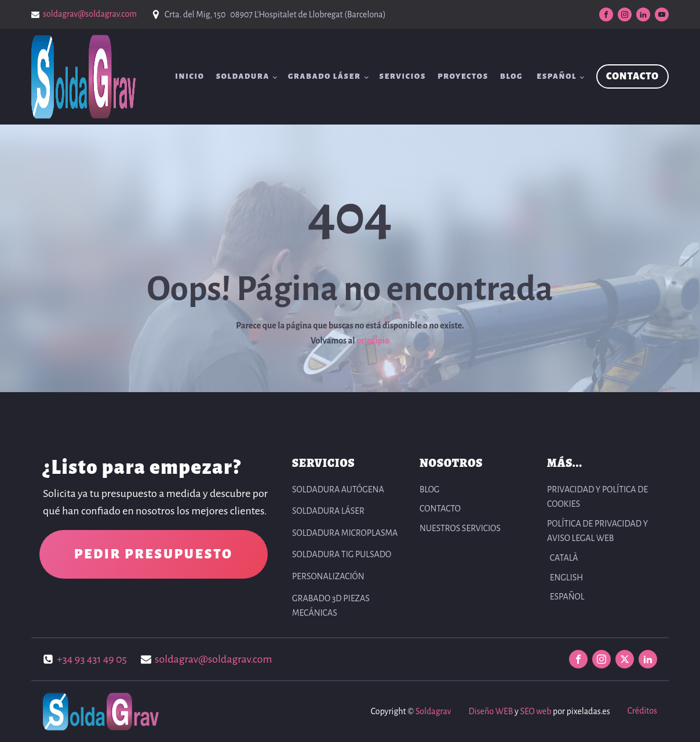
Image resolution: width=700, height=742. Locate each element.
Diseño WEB (491, 711)
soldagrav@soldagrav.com (90, 14)
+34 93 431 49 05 (92, 659)
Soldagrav (433, 711)
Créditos (642, 711)
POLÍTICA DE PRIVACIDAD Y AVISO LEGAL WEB (597, 531)
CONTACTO (632, 76)
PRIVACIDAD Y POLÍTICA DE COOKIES (597, 497)
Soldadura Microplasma (345, 533)
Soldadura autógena (338, 489)
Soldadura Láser (328, 511)
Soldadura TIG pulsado (342, 554)
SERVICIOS (403, 76)
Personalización (328, 576)
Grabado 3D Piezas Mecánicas (331, 606)
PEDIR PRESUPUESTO (154, 554)
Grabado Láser (325, 76)
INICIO (190, 76)
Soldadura (243, 76)
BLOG (511, 76)
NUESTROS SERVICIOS (460, 528)
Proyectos (463, 76)
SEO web (535, 711)
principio (373, 341)
